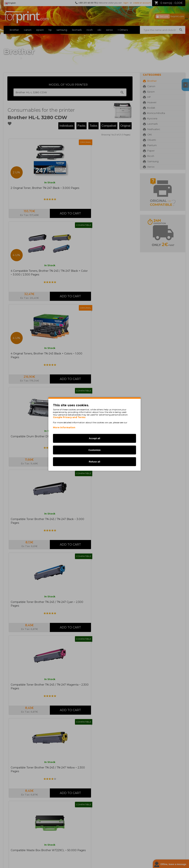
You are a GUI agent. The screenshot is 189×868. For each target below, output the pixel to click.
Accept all (94, 438)
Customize (94, 450)
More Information (64, 427)
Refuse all (94, 462)
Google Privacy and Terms (69, 417)
